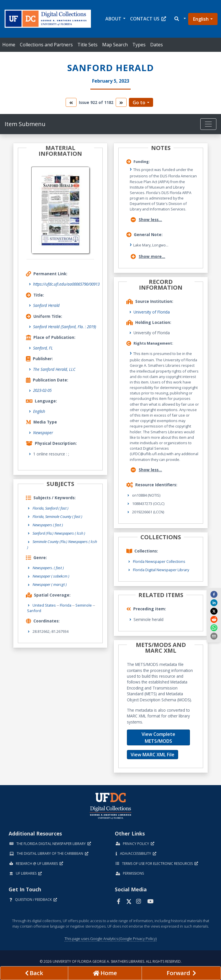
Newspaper (43, 433)
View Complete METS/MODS (158, 738)
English (201, 19)
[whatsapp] (214, 628)
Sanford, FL (43, 348)
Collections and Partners (46, 45)
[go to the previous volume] (71, 102)
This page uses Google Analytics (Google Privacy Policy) (110, 939)
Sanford (34, 611)
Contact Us (148, 19)
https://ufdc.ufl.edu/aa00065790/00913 (66, 284)
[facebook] (214, 594)
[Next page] (181, 973)
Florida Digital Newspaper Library (161, 570)
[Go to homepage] (105, 973)
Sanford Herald (46, 305)
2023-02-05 (42, 390)
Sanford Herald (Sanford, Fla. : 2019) (65, 327)
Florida (66, 605)
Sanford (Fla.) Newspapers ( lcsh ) (59, 533)
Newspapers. (48, 568)
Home (9, 45)
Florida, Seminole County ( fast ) (57, 516)
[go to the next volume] (121, 102)
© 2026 (111, 961)
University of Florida (152, 312)
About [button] (113, 19)
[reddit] (214, 619)
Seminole (84, 605)
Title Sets (87, 45)
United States (44, 605)
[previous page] (34, 973)
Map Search (115, 45)
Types (139, 45)
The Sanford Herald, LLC (54, 369)
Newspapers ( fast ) (48, 525)
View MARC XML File (153, 755)
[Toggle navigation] (208, 124)
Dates (157, 45)
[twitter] (214, 611)
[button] (180, 19)
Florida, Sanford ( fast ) (51, 508)
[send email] (214, 636)
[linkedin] (214, 603)
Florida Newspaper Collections (159, 561)
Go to (139, 102)
